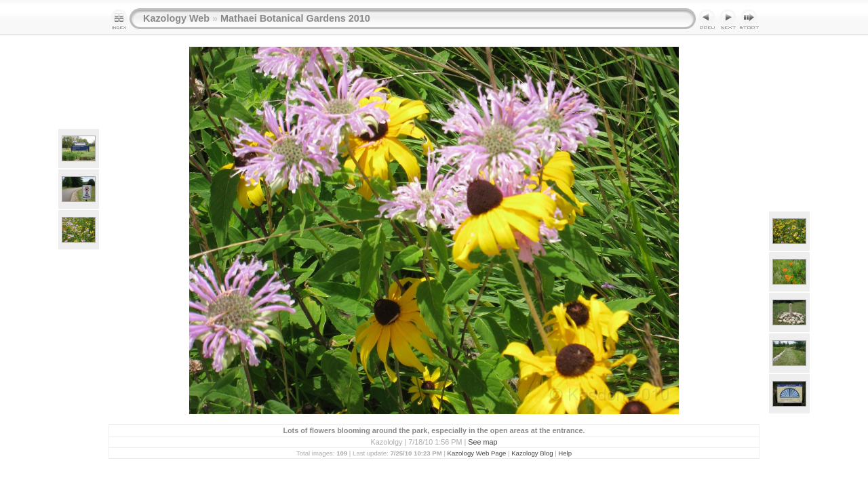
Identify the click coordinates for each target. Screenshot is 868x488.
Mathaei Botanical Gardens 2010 (295, 18)
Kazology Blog (532, 453)
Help (565, 453)
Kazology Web (176, 18)
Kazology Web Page (477, 453)
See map (482, 442)
